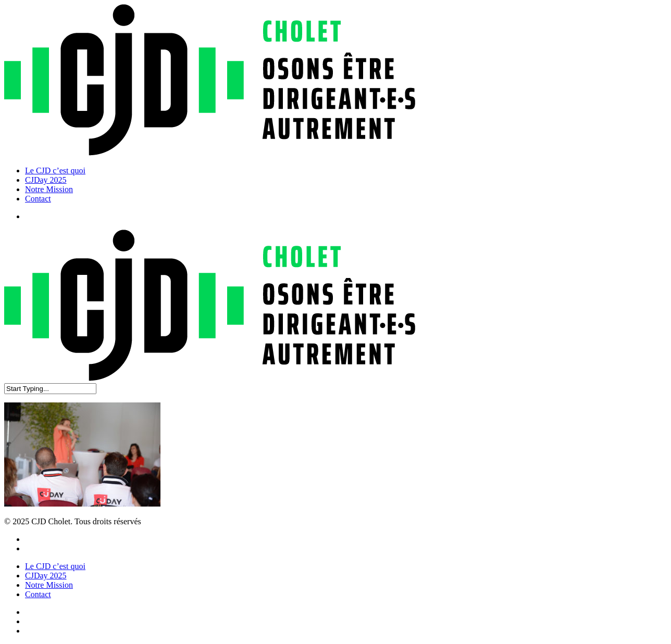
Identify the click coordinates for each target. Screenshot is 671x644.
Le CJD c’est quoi (55, 566)
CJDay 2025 (46, 576)
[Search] (50, 389)
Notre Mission (49, 585)
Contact (38, 594)
